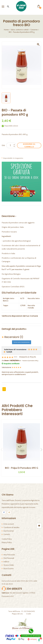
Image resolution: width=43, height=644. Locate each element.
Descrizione (8, 216)
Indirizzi (6, 562)
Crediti (29, 614)
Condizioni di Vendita (11, 527)
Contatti (7, 534)
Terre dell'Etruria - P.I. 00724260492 (22, 611)
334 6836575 (14, 589)
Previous (2, 450)
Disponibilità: (8, 158)
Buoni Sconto (9, 569)
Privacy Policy (7, 542)
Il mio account (9, 524)
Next (41, 450)
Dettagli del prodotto (14, 329)
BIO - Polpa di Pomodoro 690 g (21, 468)
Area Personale (9, 555)
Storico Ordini (9, 565)
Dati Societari (9, 531)
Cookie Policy (7, 539)
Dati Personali (9, 558)
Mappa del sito (17, 614)
